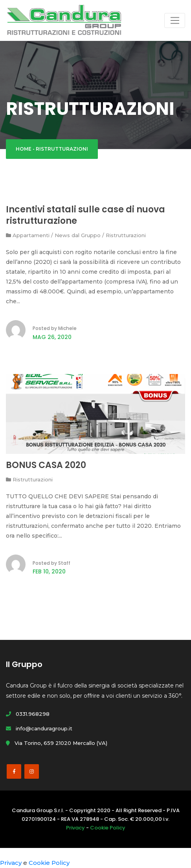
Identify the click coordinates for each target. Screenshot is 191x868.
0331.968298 (28, 714)
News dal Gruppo (78, 235)
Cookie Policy (108, 828)
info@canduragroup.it (39, 728)
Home (24, 149)
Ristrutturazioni (126, 235)
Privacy (75, 828)
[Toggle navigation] (175, 20)
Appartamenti (31, 235)
